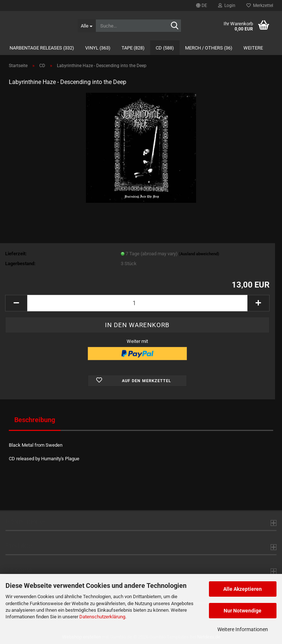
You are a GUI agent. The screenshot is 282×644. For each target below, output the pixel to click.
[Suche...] (87, 26)
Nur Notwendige (243, 611)
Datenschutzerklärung (102, 617)
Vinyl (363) (98, 48)
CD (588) (165, 48)
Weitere (253, 48)
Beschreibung (35, 420)
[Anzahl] (137, 303)
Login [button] (227, 6)
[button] (202, 6)
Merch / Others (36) (209, 48)
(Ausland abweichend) (199, 254)
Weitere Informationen (243, 629)
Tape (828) (133, 48)
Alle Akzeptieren (243, 589)
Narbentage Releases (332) (42, 48)
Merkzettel (260, 6)
